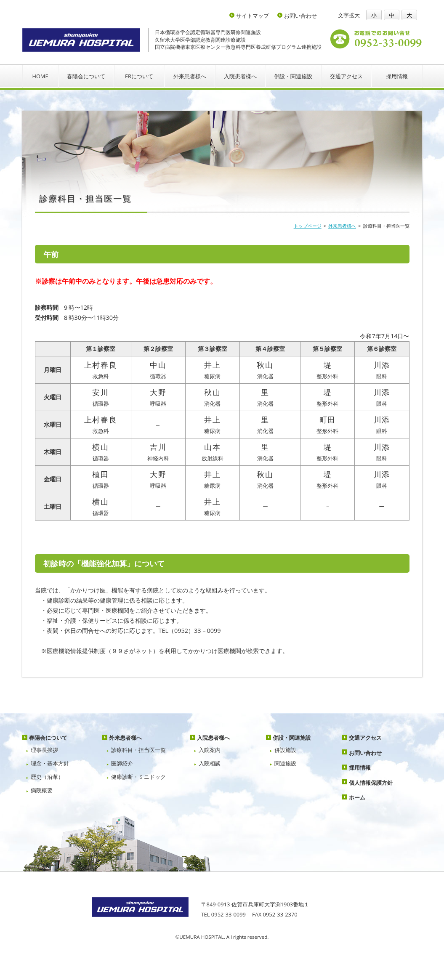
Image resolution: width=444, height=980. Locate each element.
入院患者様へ (240, 76)
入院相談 (210, 763)
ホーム (357, 797)
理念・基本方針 (50, 763)
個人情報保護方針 (371, 783)
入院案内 (210, 750)
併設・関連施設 (293, 76)
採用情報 (397, 76)
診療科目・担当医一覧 (138, 750)
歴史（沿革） (47, 777)
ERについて (139, 76)
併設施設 (285, 750)
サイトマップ (253, 16)
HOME (40, 76)
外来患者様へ (190, 76)
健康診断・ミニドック (138, 777)
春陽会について (86, 76)
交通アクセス (346, 76)
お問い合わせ (300, 16)
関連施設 (285, 763)
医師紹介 (122, 763)
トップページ (308, 226)
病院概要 (42, 790)
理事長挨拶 (44, 750)
